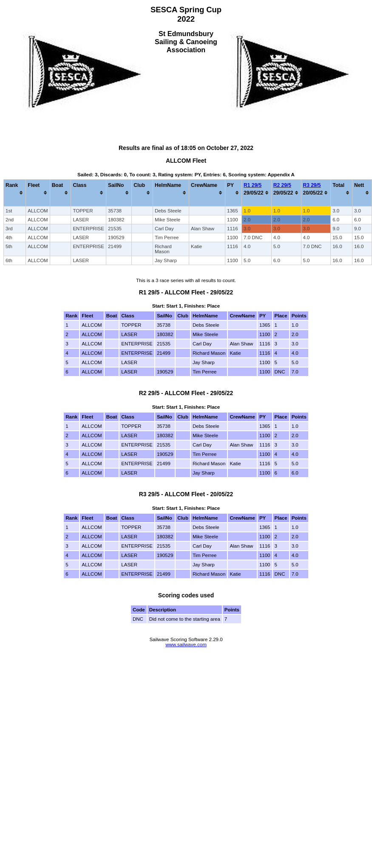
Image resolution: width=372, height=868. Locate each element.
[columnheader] (15, 193)
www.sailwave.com (186, 645)
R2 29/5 (282, 185)
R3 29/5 (312, 185)
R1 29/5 (253, 185)
